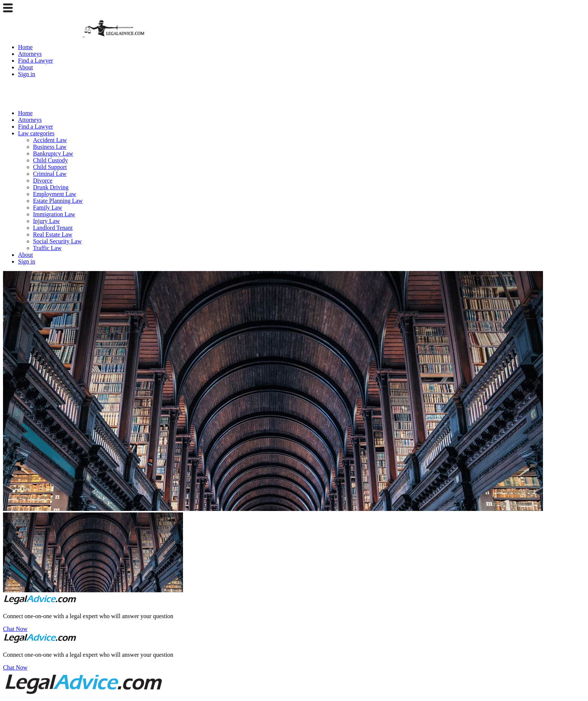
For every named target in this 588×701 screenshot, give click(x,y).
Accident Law (50, 140)
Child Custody (50, 160)
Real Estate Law (53, 234)
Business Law (50, 147)
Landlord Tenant (53, 228)
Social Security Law (57, 241)
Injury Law (46, 221)
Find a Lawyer (35, 61)
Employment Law (55, 194)
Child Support (50, 167)
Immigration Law (54, 214)
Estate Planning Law (58, 201)
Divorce (43, 180)
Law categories (36, 133)
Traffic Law (47, 248)
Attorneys (30, 54)
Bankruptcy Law (53, 154)
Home (25, 47)
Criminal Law (50, 174)
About (25, 67)
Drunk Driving (51, 187)
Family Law (48, 207)
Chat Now (15, 629)
